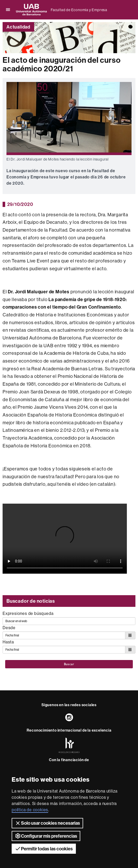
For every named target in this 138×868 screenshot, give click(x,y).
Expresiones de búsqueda (28, 613)
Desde (9, 628)
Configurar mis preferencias (46, 836)
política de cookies (30, 810)
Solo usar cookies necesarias (47, 823)
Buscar (69, 664)
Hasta (8, 642)
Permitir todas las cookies (44, 849)
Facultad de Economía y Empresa (79, 10)
